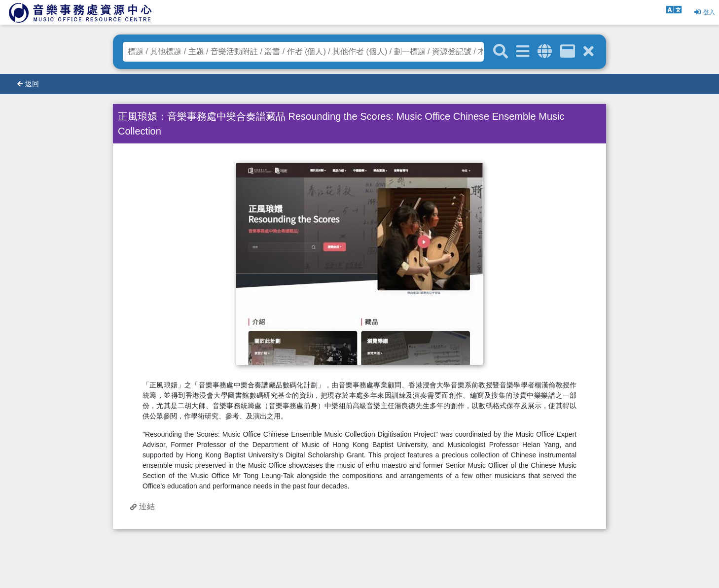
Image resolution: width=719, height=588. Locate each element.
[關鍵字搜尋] (501, 52)
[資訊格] (568, 52)
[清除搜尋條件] (589, 52)
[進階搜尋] (523, 52)
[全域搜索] (545, 52)
